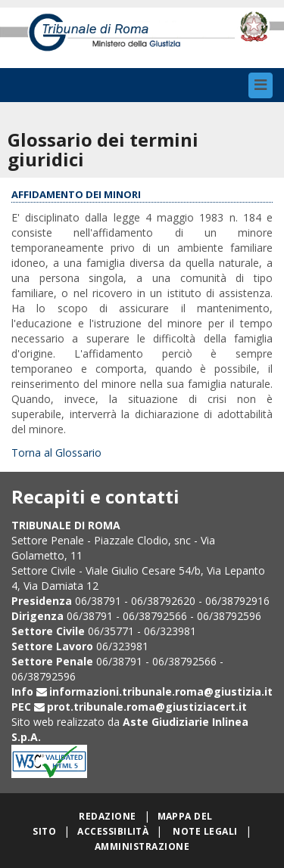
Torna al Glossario (56, 453)
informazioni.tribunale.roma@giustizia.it (161, 691)
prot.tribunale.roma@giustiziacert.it (147, 707)
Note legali (205, 831)
